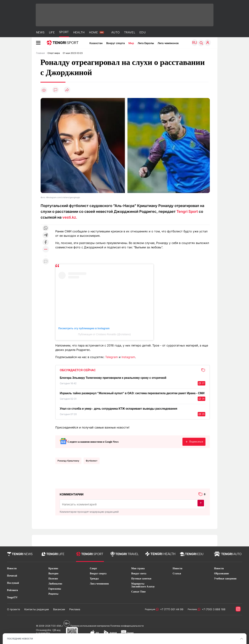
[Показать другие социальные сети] (46, 250)
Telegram (112, 357)
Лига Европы (146, 43)
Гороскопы (55, 589)
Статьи (177, 574)
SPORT (64, 32)
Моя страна (138, 568)
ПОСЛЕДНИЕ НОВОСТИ (20, 639)
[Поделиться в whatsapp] (46, 228)
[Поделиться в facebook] (46, 242)
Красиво (53, 568)
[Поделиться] (67, 90)
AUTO (116, 32)
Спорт (93, 568)
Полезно (53, 579)
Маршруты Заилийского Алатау (143, 585)
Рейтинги (13, 590)
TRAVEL (130, 32)
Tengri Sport (187, 212)
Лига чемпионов (168, 43)
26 (201, 399)
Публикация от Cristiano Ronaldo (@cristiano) (104, 334)
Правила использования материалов (90, 626)
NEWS (40, 32)
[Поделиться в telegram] (46, 235)
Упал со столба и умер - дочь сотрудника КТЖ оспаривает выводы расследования (119, 409)
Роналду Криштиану (68, 461)
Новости (12, 568)
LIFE (52, 32)
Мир (131, 43)
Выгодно (53, 574)
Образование (221, 574)
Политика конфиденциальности (127, 626)
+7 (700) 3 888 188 (213, 609)
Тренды (94, 579)
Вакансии (59, 609)
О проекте (14, 609)
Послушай (13, 583)
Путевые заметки (141, 579)
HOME (93, 32)
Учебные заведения (225, 579)
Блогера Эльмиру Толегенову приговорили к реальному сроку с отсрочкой (113, 378)
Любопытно (55, 584)
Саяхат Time (138, 592)
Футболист (92, 461)
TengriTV (12, 597)
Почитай (12, 576)
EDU (143, 32)
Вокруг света (139, 574)
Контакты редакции (37, 609)
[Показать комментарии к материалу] (46, 262)
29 (201, 414)
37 (201, 383)
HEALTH (79, 32)
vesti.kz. (70, 217)
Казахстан (96, 43)
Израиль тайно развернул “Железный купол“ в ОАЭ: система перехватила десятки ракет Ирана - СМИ (132, 393)
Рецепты (53, 594)
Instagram (128, 357)
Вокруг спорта (116, 43)
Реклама (75, 609)
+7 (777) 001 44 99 (171, 609)
